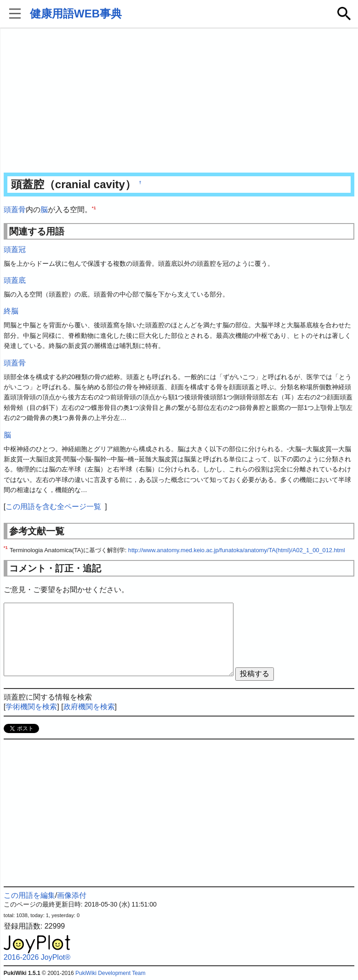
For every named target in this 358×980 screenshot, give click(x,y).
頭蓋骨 (15, 210)
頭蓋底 (15, 280)
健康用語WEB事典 (76, 14)
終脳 (11, 311)
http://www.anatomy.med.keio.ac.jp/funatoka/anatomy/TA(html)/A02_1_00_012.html (237, 550)
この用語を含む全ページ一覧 (53, 507)
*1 (94, 208)
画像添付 (72, 895)
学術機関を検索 (31, 707)
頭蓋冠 (15, 249)
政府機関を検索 (89, 707)
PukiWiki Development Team (111, 973)
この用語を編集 (29, 895)
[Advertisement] (179, 101)
